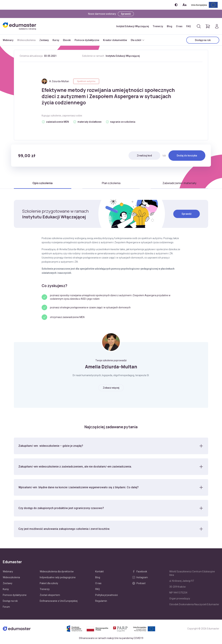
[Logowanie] (217, 26)
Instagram (140, 577)
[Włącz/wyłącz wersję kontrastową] (176, 5)
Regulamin (101, 601)
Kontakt (99, 572)
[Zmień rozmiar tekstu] (185, 5)
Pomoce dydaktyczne (87, 40)
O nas (179, 26)
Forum (6, 607)
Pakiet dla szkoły (49, 583)
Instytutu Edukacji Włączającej (123, 56)
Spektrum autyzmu (86, 81)
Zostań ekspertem (50, 595)
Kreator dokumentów (115, 40)
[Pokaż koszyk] (208, 26)
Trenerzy (158, 26)
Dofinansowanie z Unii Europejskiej (59, 601)
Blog (170, 26)
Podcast (139, 583)
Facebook (140, 572)
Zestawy (44, 40)
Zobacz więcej (111, 388)
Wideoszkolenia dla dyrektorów (57, 572)
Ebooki (67, 40)
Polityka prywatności (106, 595)
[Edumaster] (19, 26)
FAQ (189, 26)
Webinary (8, 40)
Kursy (56, 40)
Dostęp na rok (203, 40)
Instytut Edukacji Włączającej (133, 26)
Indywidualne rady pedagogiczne (58, 577)
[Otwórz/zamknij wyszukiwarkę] (199, 26)
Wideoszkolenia (26, 40)
